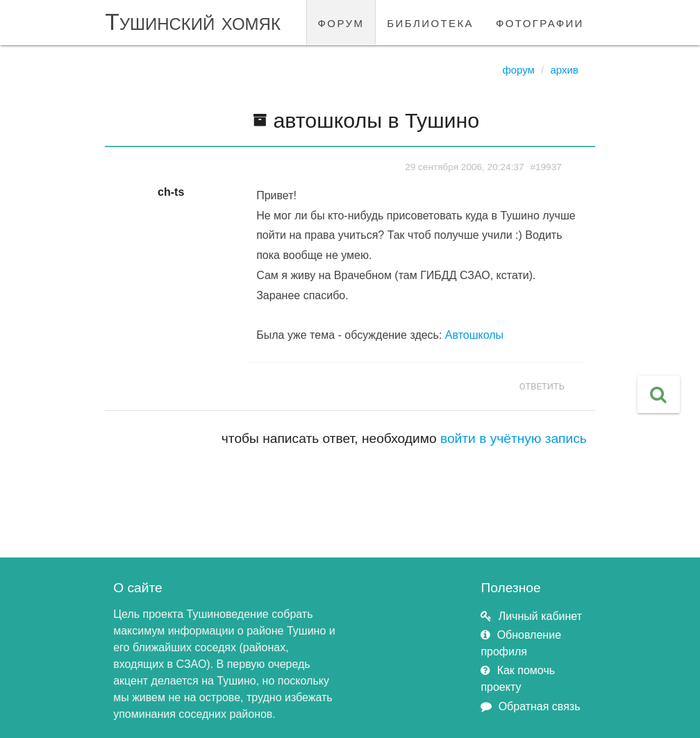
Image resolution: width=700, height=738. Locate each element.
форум (341, 22)
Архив (564, 70)
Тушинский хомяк (193, 22)
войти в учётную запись (514, 438)
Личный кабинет (540, 616)
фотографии (540, 22)
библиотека (430, 22)
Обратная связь (540, 706)
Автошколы (474, 335)
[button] (659, 394)
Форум (518, 70)
